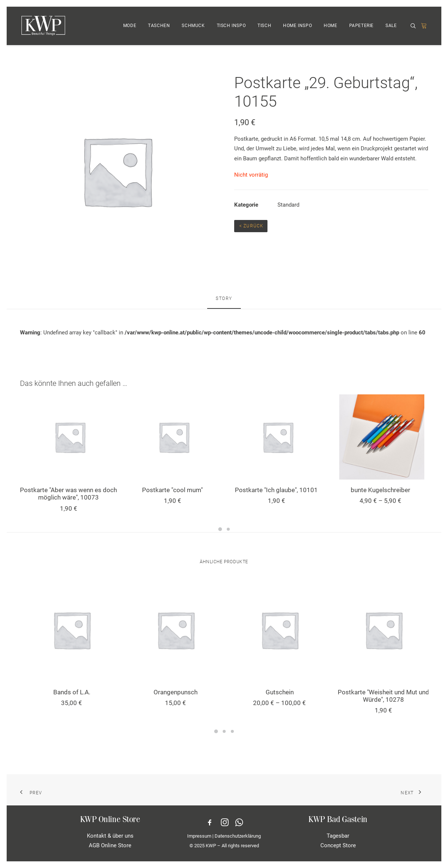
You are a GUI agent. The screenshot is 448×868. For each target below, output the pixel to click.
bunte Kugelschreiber (380, 490)
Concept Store (338, 845)
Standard (288, 205)
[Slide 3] (232, 731)
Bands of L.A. (72, 692)
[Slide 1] (220, 529)
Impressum (199, 836)
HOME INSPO (297, 27)
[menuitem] (130, 27)
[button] (414, 27)
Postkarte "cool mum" (172, 490)
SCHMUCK (193, 27)
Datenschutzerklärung (238, 836)
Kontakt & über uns (110, 836)
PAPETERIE (361, 27)
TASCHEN (159, 27)
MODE (130, 27)
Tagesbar (338, 836)
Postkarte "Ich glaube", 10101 (276, 490)
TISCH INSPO (231, 27)
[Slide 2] (228, 529)
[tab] (224, 302)
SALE (391, 27)
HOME (330, 27)
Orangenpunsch (176, 692)
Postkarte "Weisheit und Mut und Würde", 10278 (383, 696)
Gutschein (280, 692)
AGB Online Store (110, 845)
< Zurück (251, 226)
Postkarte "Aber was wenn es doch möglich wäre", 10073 (68, 494)
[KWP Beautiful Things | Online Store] (43, 27)
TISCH (264, 27)
